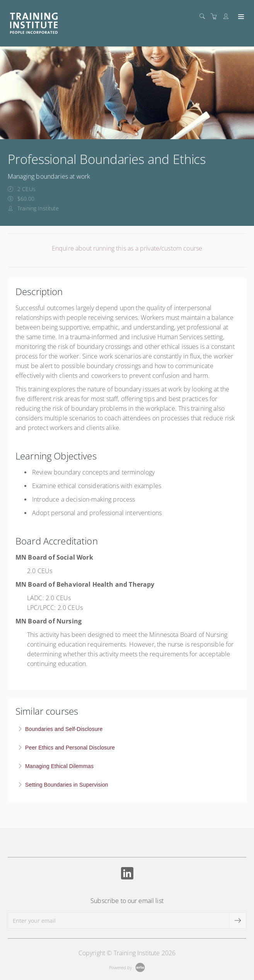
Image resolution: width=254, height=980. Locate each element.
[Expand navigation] (240, 17)
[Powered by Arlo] (127, 967)
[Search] (204, 16)
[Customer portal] (228, 16)
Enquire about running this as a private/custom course (127, 248)
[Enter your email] (119, 920)
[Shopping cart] (216, 16)
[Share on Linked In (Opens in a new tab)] (127, 874)
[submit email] (238, 920)
